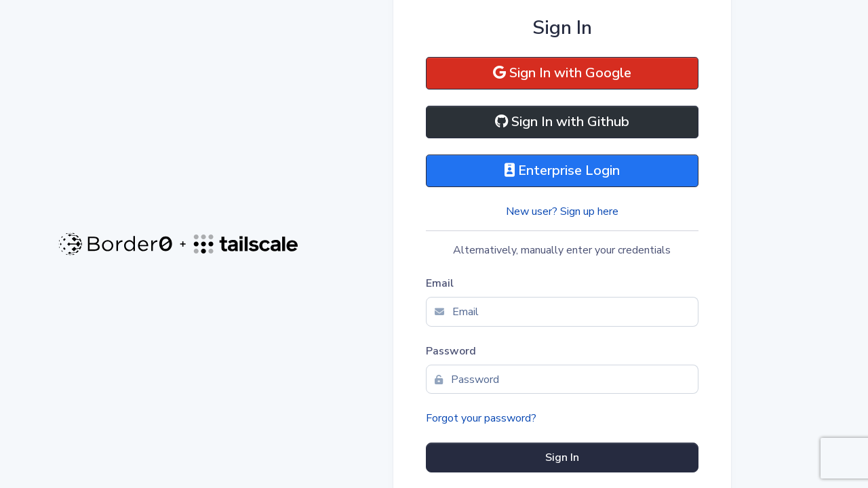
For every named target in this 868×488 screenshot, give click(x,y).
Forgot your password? (481, 418)
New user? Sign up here (562, 211)
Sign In (562, 457)
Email (440, 283)
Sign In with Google (562, 73)
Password (451, 351)
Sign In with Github (562, 122)
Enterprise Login (562, 170)
